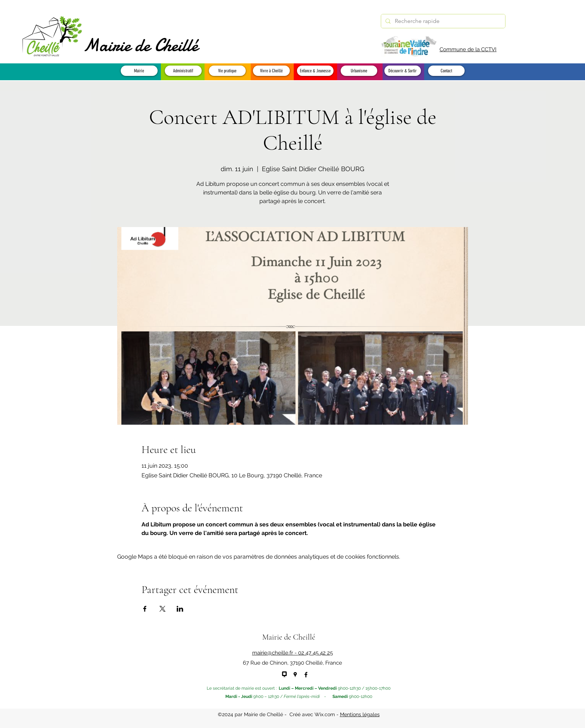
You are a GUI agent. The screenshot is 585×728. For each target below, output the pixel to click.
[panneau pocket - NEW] (284, 675)
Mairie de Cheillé (141, 45)
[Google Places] (295, 675)
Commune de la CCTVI (468, 49)
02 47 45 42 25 (315, 653)
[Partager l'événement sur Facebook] (145, 609)
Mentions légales (360, 714)
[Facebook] (306, 675)
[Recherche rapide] (442, 21)
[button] (139, 71)
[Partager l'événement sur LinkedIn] (180, 609)
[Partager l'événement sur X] (162, 609)
